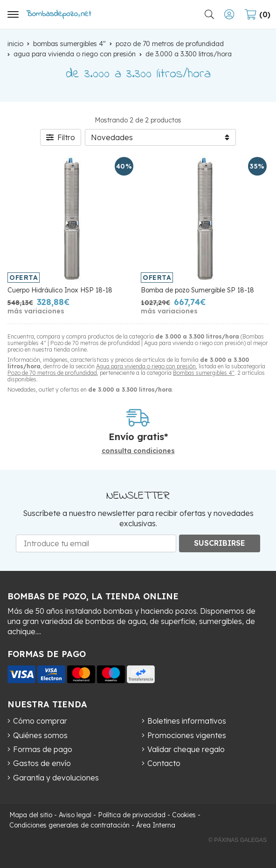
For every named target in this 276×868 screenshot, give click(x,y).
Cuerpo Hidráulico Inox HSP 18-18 (60, 290)
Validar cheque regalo (186, 749)
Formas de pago (43, 749)
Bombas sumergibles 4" (204, 373)
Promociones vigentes (187, 735)
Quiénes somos (40, 735)
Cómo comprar (40, 721)
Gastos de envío (42, 763)
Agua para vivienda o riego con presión (146, 366)
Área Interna (156, 825)
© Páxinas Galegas (238, 840)
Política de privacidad (132, 815)
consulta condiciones (138, 451)
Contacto (164, 763)
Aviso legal (75, 815)
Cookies (184, 815)
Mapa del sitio (31, 815)
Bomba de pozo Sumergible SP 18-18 (197, 290)
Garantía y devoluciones (56, 778)
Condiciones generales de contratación (69, 825)
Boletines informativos (187, 721)
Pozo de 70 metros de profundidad (52, 373)
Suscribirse (220, 543)
